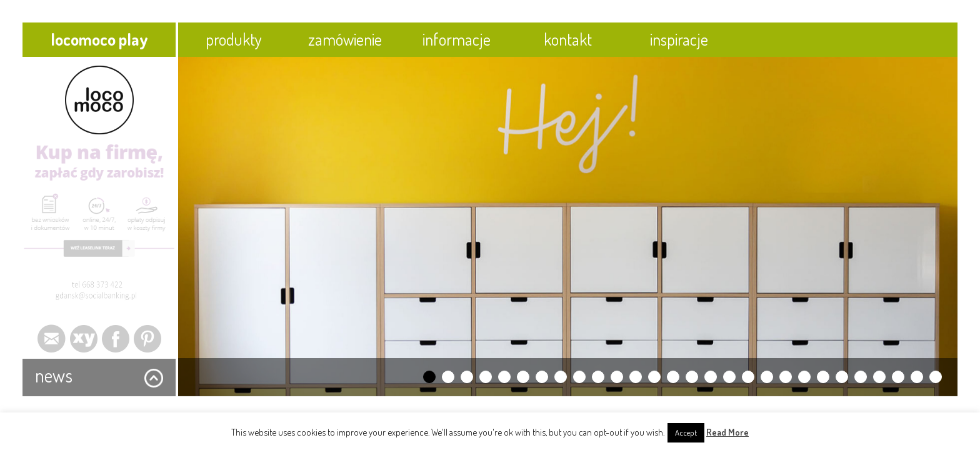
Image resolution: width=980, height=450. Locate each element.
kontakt (568, 39)
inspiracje (679, 39)
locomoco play (99, 39)
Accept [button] (686, 432)
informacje (457, 39)
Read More (727, 432)
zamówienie (345, 39)
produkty (234, 39)
